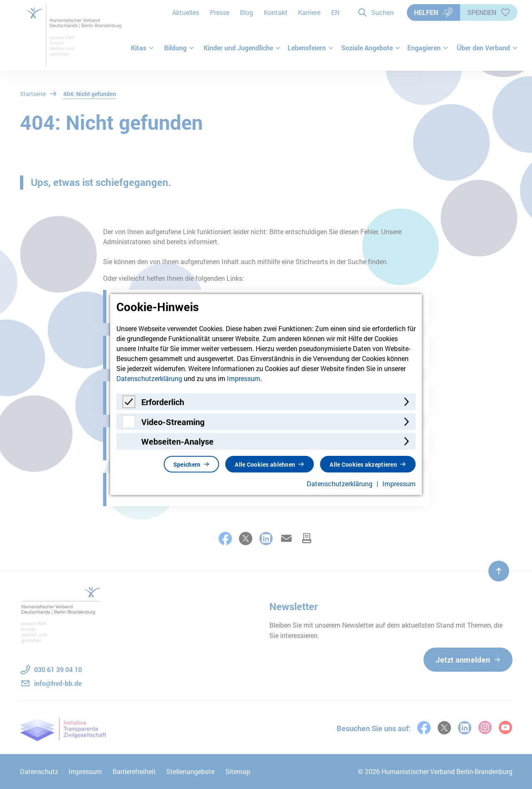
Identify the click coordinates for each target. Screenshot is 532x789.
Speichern (187, 464)
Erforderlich (163, 402)
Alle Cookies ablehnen (265, 464)
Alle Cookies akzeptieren (363, 464)
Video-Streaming (173, 422)
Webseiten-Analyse (177, 441)
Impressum (244, 378)
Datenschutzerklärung (149, 378)
